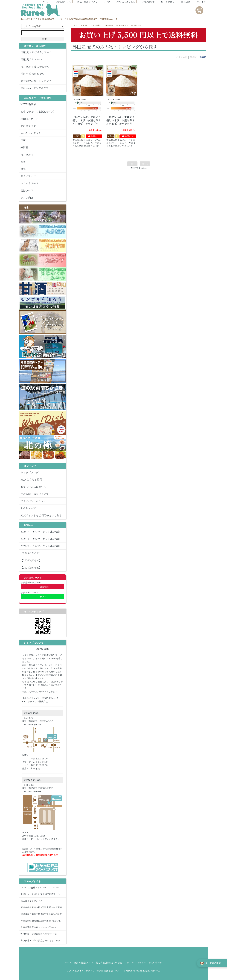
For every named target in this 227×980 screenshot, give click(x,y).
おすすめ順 (181, 57)
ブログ (105, 2)
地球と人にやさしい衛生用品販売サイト (43, 894)
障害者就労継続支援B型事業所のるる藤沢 (43, 914)
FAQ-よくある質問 (124, 2)
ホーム (44, 2)
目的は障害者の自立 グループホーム (43, 927)
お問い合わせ (146, 2)
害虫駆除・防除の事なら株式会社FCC (43, 934)
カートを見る (166, 2)
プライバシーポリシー (135, 962)
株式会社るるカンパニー (43, 901)
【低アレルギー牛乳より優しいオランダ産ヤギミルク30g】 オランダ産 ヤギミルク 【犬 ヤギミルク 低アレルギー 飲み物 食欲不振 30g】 (121, 125)
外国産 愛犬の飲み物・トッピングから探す (123, 25)
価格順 (193, 57)
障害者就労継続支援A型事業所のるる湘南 (43, 907)
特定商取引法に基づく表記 (109, 962)
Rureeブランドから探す (92, 25)
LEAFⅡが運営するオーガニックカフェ (43, 887)
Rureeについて (62, 2)
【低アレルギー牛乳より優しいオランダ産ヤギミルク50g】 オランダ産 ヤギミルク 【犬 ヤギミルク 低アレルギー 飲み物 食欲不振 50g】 (87, 125)
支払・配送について (86, 2)
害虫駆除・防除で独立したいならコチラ (43, 940)
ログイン (200, 2)
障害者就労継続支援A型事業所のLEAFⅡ (43, 921)
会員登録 (184, 2)
